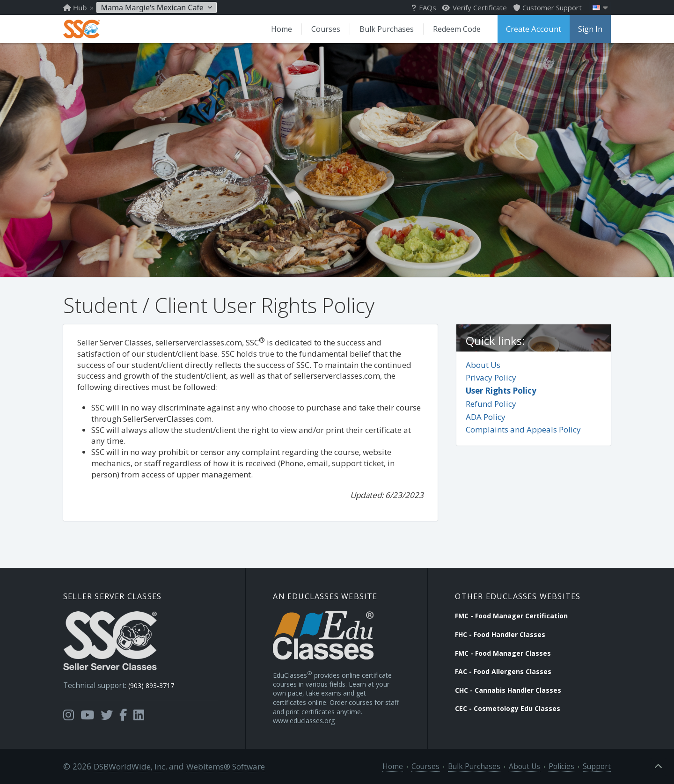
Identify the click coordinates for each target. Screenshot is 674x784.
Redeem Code (459, 29)
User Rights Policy (501, 390)
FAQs (424, 7)
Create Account (535, 29)
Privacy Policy (491, 377)
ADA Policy (486, 416)
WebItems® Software (223, 766)
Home (285, 29)
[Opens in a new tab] (69, 711)
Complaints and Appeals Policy (523, 429)
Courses (329, 29)
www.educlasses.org (304, 720)
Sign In (590, 29)
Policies (567, 766)
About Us (483, 364)
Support (599, 766)
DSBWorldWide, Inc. (129, 766)
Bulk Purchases (389, 29)
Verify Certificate (474, 7)
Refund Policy (491, 403)
